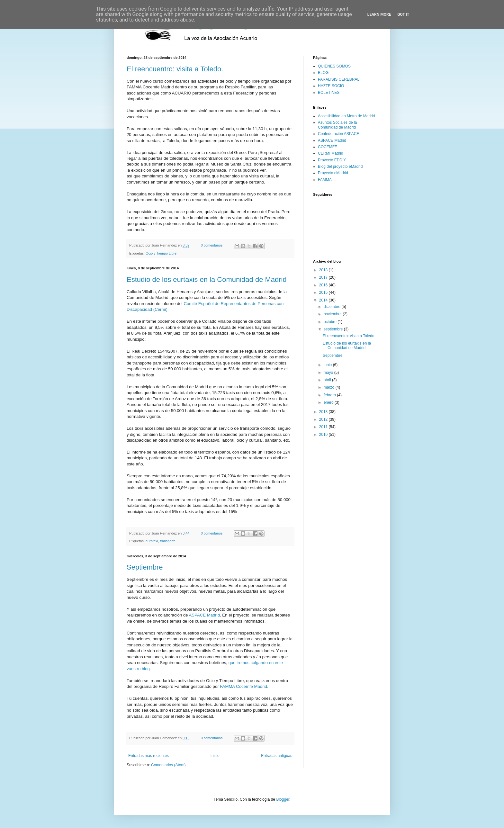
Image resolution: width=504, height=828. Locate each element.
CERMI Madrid (331, 153)
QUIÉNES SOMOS (334, 66)
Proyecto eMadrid (333, 173)
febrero (330, 395)
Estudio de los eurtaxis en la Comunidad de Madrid (207, 279)
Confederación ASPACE (339, 134)
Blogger (283, 799)
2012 (324, 419)
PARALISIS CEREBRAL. (339, 79)
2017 (324, 277)
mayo (329, 373)
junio (328, 365)
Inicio (215, 756)
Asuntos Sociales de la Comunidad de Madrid (337, 125)
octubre (331, 322)
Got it (403, 14)
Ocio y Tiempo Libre (161, 253)
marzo (330, 387)
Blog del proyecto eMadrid (340, 166)
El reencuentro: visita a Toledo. (175, 69)
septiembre (334, 329)
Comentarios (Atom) (168, 765)
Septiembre (145, 567)
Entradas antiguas (277, 756)
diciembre (333, 307)
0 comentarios (212, 245)
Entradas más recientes (148, 756)
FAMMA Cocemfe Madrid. (244, 686)
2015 (324, 292)
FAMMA (325, 180)
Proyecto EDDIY (332, 160)
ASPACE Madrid (205, 615)
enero (329, 402)
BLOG (323, 73)
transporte (168, 541)
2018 (324, 270)
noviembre (333, 314)
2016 (324, 285)
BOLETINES (329, 93)
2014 (324, 300)
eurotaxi (152, 541)
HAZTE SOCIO (331, 86)
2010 (324, 435)
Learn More (379, 14)
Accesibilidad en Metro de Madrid (346, 116)
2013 (324, 412)
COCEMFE (328, 147)
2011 (324, 427)
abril (328, 380)
